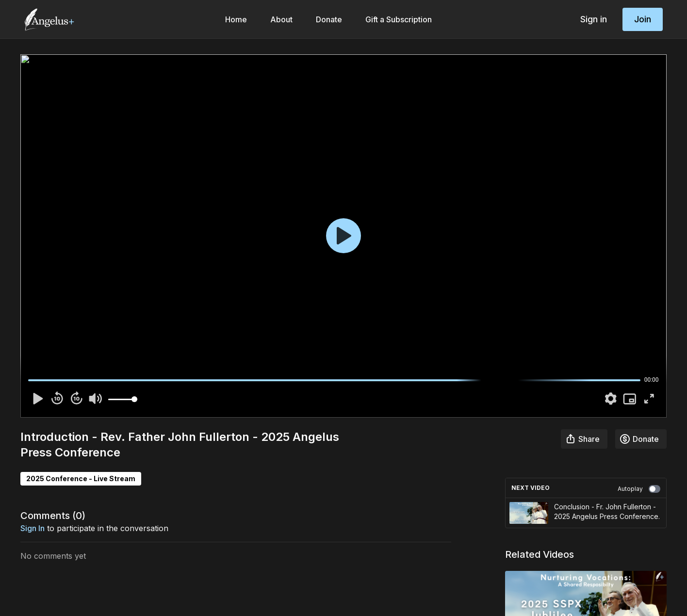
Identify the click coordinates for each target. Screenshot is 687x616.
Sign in (594, 19)
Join (643, 19)
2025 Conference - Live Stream (81, 478)
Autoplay (639, 489)
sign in (33, 528)
